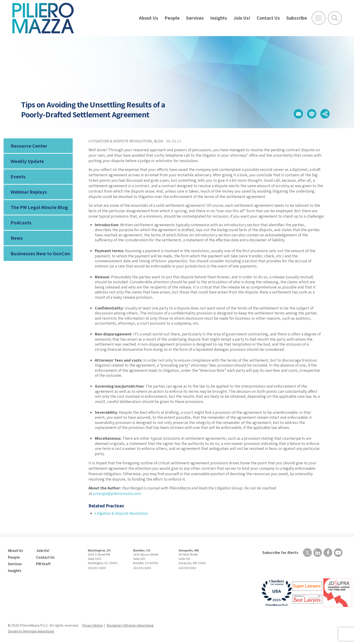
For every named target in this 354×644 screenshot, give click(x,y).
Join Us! (242, 18)
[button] (297, 114)
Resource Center (29, 146)
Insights (219, 18)
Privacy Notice (93, 625)
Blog (160, 141)
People (172, 18)
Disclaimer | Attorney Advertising (133, 625)
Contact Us (268, 18)
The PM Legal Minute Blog (39, 209)
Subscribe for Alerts (280, 552)
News (17, 240)
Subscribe (297, 18)
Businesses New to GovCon (40, 256)
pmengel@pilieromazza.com (117, 493)
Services (195, 18)
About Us (149, 18)
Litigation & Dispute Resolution (121, 141)
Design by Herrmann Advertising (33, 631)
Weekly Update (27, 162)
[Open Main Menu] (319, 18)
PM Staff (43, 564)
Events (18, 177)
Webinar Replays (29, 193)
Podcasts (21, 224)
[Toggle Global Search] (335, 18)
